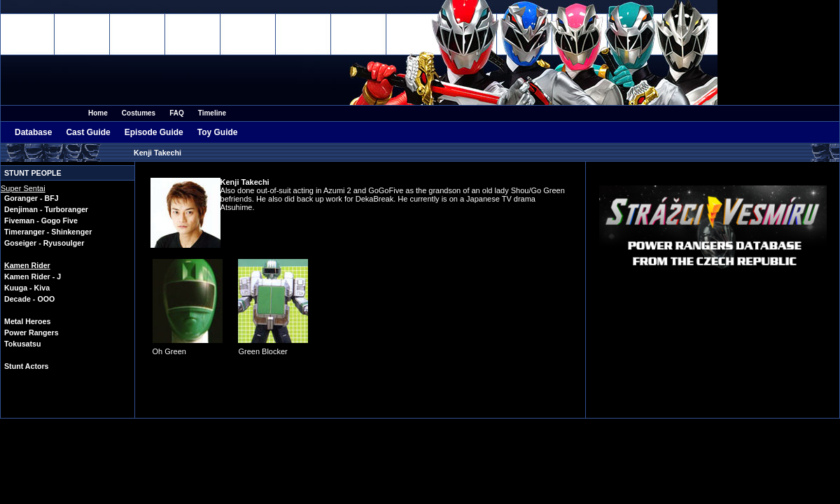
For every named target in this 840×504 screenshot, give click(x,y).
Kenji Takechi (157, 153)
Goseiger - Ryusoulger (44, 243)
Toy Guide (218, 132)
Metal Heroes (27, 321)
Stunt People (33, 173)
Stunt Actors (27, 366)
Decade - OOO (29, 299)
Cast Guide (88, 132)
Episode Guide (154, 132)
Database (33, 132)
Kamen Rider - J (33, 276)
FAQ (177, 113)
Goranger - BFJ (31, 198)
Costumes (139, 113)
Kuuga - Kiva (27, 288)
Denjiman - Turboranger (46, 209)
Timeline (212, 113)
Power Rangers (31, 332)
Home (98, 113)
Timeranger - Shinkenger (48, 232)
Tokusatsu (23, 344)
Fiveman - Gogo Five (41, 220)
